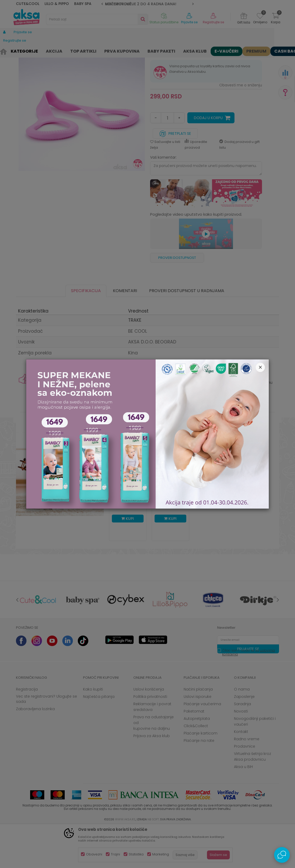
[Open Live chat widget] (282, 855)
